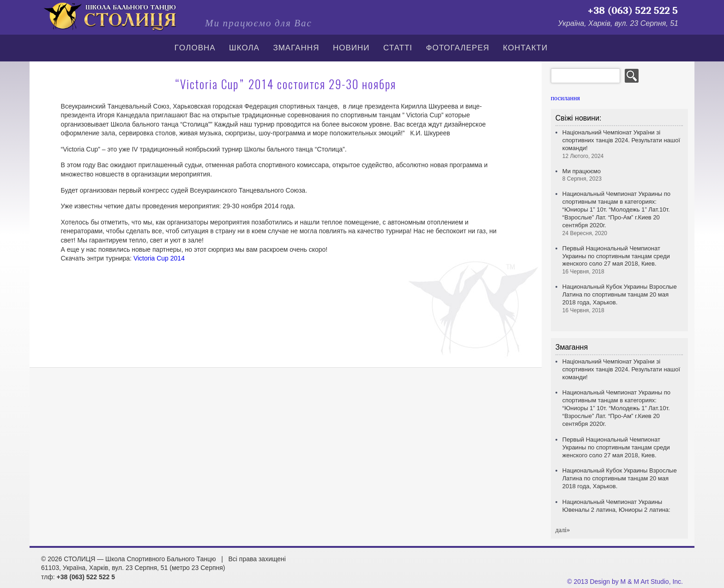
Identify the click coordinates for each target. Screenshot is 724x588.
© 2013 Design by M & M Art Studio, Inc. (625, 582)
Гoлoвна (195, 48)
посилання (565, 98)
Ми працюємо (582, 175)
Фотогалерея (458, 48)
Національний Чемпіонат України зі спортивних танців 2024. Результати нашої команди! (621, 369)
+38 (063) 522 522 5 (633, 11)
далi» (563, 530)
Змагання (296, 48)
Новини (351, 48)
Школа (244, 48)
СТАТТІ (398, 48)
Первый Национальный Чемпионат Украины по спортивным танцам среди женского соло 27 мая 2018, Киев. (616, 260)
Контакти (525, 48)
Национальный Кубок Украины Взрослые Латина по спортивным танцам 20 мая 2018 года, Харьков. (620, 478)
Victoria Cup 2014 (159, 258)
